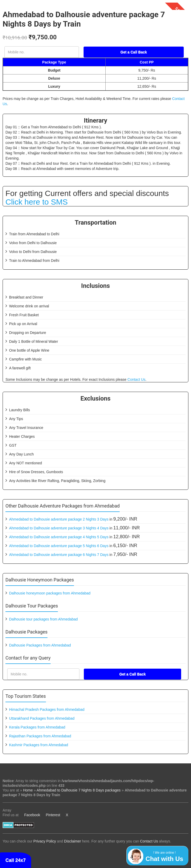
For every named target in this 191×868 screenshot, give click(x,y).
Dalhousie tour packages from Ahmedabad (43, 619)
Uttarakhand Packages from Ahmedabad (42, 718)
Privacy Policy (45, 841)
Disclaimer (73, 841)
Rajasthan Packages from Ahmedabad (40, 736)
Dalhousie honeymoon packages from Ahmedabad (50, 593)
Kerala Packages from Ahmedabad (37, 727)
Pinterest (53, 815)
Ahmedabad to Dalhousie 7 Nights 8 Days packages (79, 790)
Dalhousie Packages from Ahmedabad (40, 645)
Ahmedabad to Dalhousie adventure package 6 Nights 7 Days (59, 555)
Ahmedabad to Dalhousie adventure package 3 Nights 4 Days (59, 528)
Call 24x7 (16, 860)
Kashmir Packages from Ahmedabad (39, 745)
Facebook (32, 815)
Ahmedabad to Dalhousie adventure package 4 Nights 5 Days (59, 537)
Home (28, 790)
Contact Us (136, 379)
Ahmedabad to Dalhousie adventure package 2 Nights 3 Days (59, 519)
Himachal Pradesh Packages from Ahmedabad (47, 709)
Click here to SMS (37, 202)
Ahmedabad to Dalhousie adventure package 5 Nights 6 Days (59, 546)
